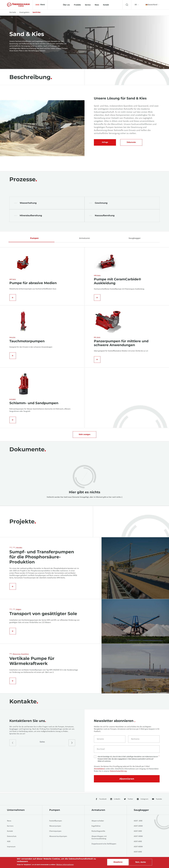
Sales (42, 743)
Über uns (66, 5)
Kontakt (106, 5)
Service (88, 5)
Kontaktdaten (100, 770)
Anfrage (105, 142)
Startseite (13, 12)
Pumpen (34, 238)
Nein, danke (141, 862)
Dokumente (131, 142)
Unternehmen (16, 810)
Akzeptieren (118, 862)
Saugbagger (135, 238)
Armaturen (84, 238)
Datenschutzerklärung (118, 772)
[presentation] (13, 744)
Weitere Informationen (65, 865)
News (97, 5)
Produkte (77, 5)
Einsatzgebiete (24, 12)
